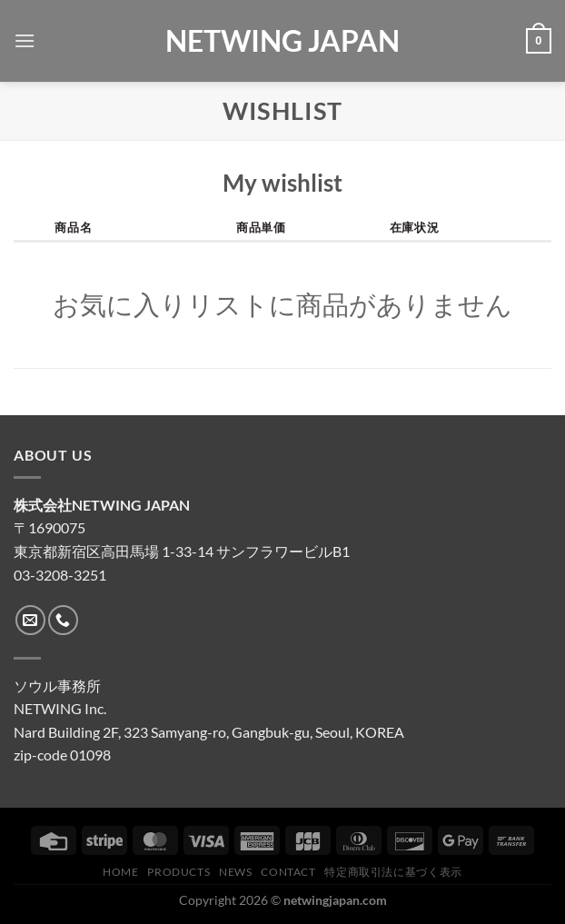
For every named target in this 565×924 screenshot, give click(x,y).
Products (178, 872)
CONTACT (288, 872)
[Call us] (63, 620)
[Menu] (25, 40)
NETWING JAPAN (282, 41)
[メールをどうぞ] (30, 620)
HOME (120, 872)
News (235, 872)
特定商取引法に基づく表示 (393, 872)
